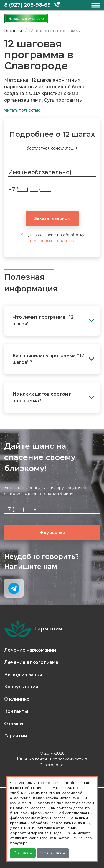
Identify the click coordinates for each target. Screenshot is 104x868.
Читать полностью (22, 110)
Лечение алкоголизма (31, 662)
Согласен (23, 853)
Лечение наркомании (30, 650)
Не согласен (53, 853)
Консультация (21, 687)
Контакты (16, 711)
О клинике (17, 699)
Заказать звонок (52, 218)
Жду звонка (52, 533)
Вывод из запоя (23, 675)
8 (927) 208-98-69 (27, 5)
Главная (13, 31)
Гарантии (16, 736)
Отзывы (14, 724)
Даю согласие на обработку (52, 237)
